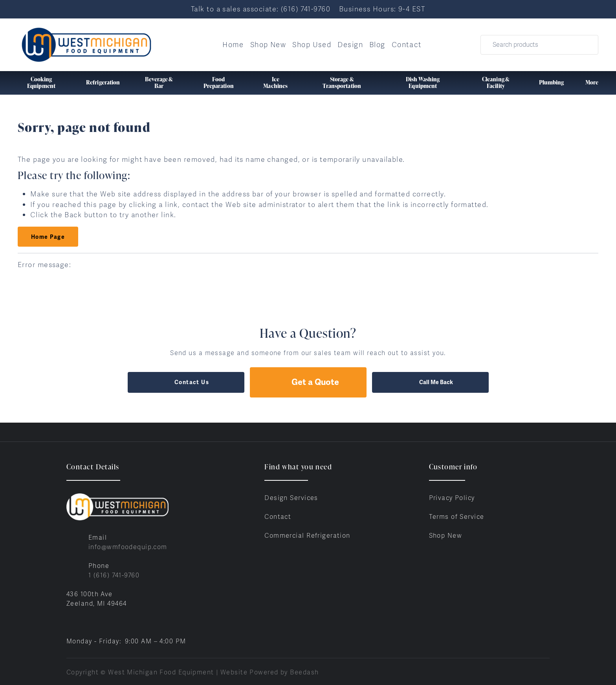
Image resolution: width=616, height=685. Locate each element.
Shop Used (312, 45)
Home (233, 45)
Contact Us (186, 382)
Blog (377, 45)
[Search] (539, 45)
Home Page (48, 237)
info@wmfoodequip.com (128, 547)
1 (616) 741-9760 (114, 575)
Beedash (304, 672)
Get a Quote (308, 382)
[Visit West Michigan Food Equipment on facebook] (70, 622)
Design (350, 45)
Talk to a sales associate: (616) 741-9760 (261, 9)
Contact (407, 45)
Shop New (268, 45)
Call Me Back (430, 382)
